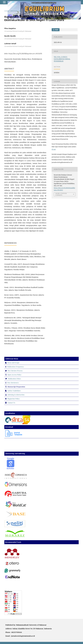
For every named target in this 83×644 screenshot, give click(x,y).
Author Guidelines (14, 391)
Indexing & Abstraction (16, 395)
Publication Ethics (14, 379)
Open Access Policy (14, 375)
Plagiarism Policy (13, 399)
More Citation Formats (61, 194)
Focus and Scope (13, 363)
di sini (54, 149)
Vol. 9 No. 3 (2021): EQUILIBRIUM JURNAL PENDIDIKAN (39, 11)
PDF (56, 30)
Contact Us (11, 403)
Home (7, 11)
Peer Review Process (15, 371)
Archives (14, 11)
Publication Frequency (15, 367)
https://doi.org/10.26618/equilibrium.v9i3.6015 (25, 54)
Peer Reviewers (13, 383)
